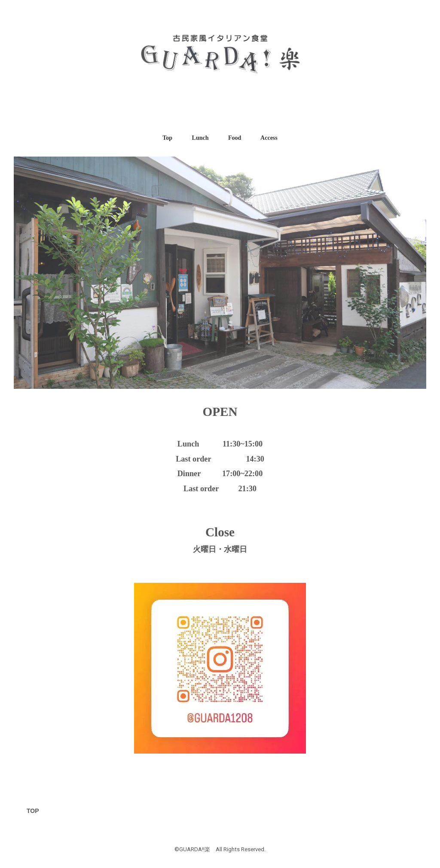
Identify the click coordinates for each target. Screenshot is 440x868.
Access (269, 138)
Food (235, 138)
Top (167, 138)
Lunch (200, 138)
